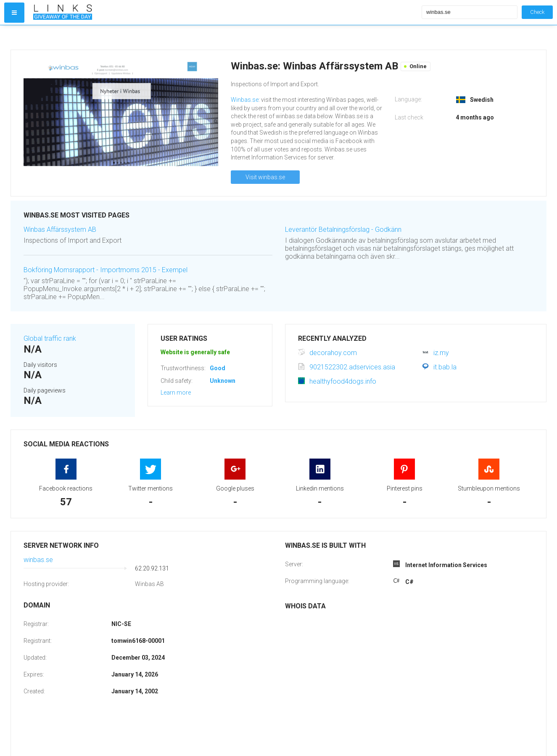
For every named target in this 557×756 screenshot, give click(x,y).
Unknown (223, 381)
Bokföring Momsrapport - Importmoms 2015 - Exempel (106, 270)
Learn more (176, 393)
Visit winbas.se (265, 177)
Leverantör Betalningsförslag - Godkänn (343, 229)
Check (537, 12)
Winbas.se (245, 100)
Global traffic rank (50, 338)
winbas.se (38, 560)
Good (218, 368)
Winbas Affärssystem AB (60, 229)
